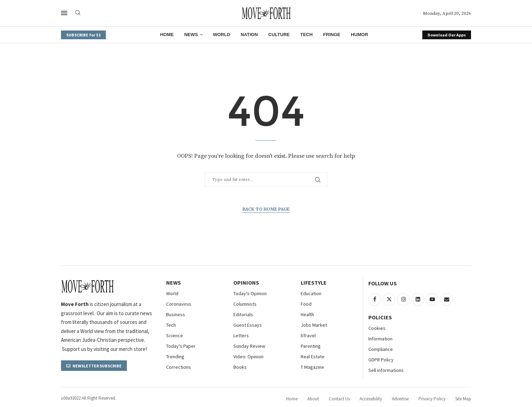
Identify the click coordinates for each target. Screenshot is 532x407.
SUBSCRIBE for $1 (83, 35)
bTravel (308, 335)
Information (380, 339)
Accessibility (371, 399)
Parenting (311, 346)
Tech (306, 35)
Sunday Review (249, 346)
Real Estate (313, 357)
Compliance (381, 349)
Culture (279, 35)
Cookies (377, 328)
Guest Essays (248, 325)
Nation (249, 35)
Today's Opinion (250, 293)
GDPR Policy (381, 360)
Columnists (245, 304)
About (313, 399)
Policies (380, 317)
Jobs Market (314, 325)
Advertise (400, 399)
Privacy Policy (432, 399)
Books (240, 367)
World (222, 35)
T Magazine (312, 367)
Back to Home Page (266, 209)
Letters (241, 335)
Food (306, 304)
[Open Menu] (64, 13)
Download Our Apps (447, 35)
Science (175, 335)
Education (311, 293)
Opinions (246, 283)
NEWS (173, 283)
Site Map (463, 399)
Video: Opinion (248, 357)
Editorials (243, 314)
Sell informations (386, 370)
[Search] (78, 13)
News (191, 35)
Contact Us (339, 399)
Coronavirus (179, 304)
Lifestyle (314, 283)
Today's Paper (181, 346)
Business (176, 314)
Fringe (332, 35)
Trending (175, 357)
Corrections (179, 367)
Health (307, 314)
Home (167, 35)
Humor (359, 35)
